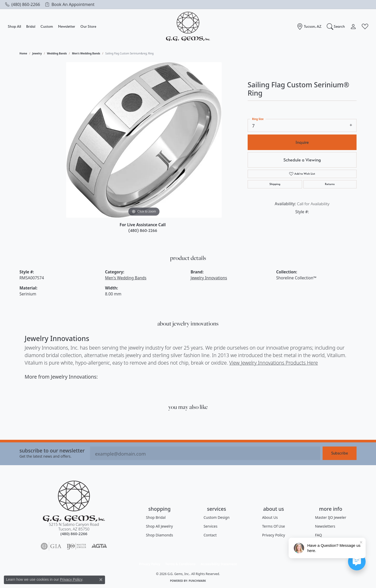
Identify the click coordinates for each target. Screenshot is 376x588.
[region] (144, 140)
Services (210, 526)
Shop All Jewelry (159, 526)
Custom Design (217, 517)
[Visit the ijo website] (76, 546)
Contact (210, 535)
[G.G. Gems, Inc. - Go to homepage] (74, 501)
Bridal (31, 26)
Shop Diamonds (159, 535)
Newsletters (325, 526)
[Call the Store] (74, 534)
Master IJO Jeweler (331, 517)
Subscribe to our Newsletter (52, 451)
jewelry (37, 53)
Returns (330, 184)
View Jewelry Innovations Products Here (274, 363)
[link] (23, 4)
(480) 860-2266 (143, 231)
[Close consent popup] (101, 580)
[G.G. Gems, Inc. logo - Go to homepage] (188, 27)
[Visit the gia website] (51, 546)
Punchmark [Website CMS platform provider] (197, 581)
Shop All (14, 26)
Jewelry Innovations (209, 278)
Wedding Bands (57, 53)
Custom (47, 26)
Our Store (88, 26)
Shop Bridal (156, 517)
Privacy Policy (274, 535)
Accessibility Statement (219, 564)
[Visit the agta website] (99, 546)
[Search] (336, 26)
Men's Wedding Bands (86, 53)
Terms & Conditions (180, 564)
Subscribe (340, 453)
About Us (270, 517)
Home (23, 53)
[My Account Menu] (353, 26)
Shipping (275, 184)
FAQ (319, 535)
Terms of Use (274, 526)
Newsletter (67, 26)
